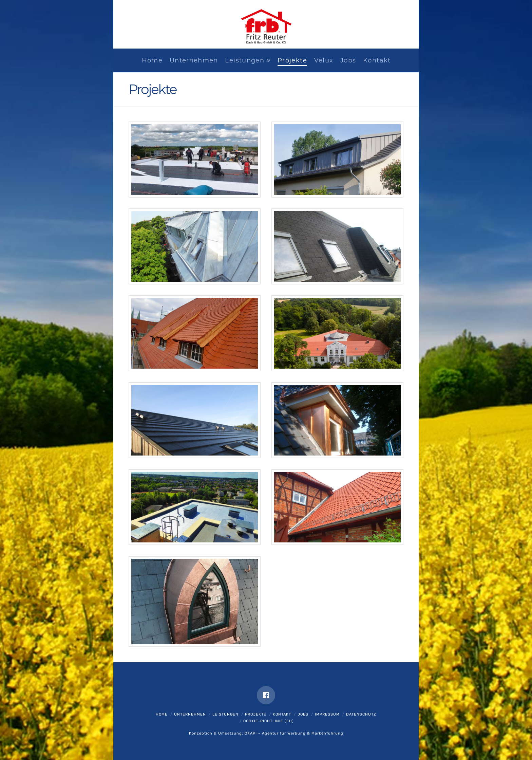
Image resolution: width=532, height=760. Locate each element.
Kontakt (282, 714)
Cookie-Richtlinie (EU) (269, 721)
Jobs (303, 714)
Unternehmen (190, 714)
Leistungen (225, 714)
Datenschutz (361, 714)
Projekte (256, 714)
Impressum (327, 714)
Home (162, 714)
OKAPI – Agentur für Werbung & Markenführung (294, 733)
